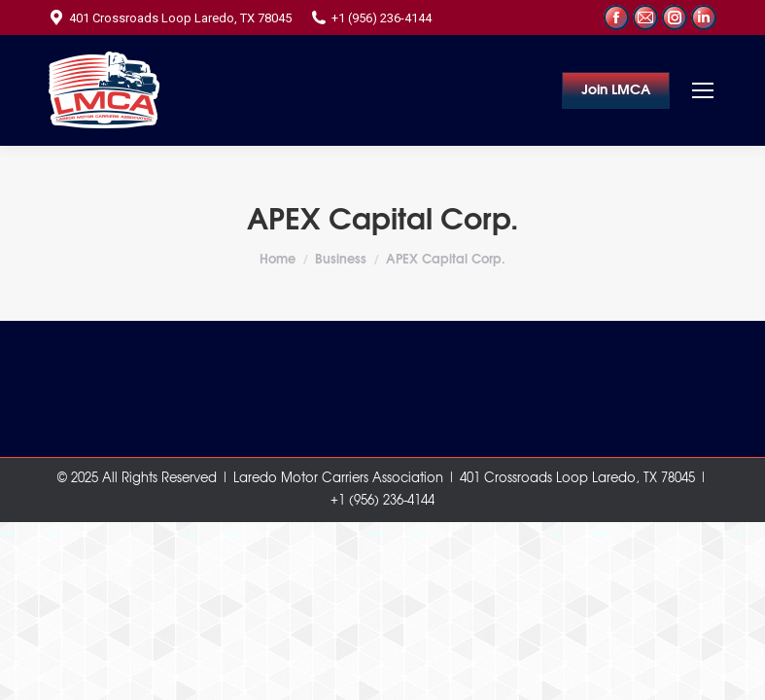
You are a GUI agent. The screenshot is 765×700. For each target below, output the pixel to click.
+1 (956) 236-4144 (371, 18)
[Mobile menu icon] (703, 90)
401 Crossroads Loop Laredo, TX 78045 (170, 18)
